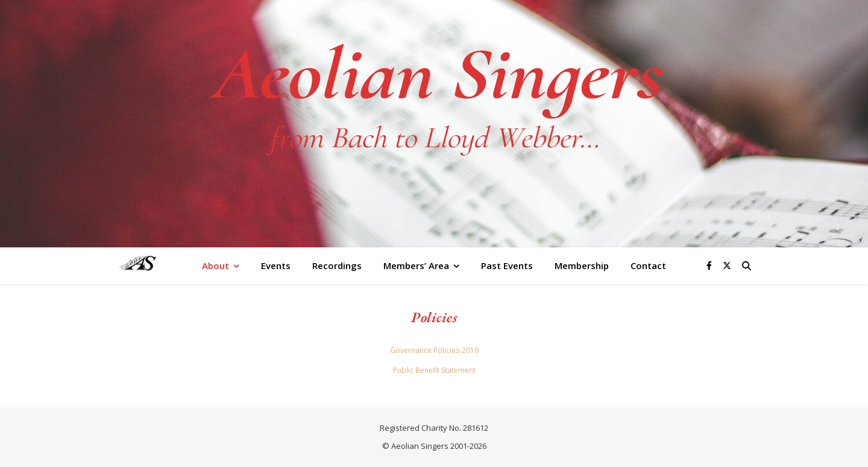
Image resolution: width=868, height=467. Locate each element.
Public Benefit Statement (434, 370)
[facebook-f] (710, 265)
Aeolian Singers (434, 74)
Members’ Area (416, 265)
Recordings (337, 265)
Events (276, 265)
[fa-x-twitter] (727, 265)
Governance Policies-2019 (434, 350)
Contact (648, 265)
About (215, 265)
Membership (582, 265)
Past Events (507, 265)
